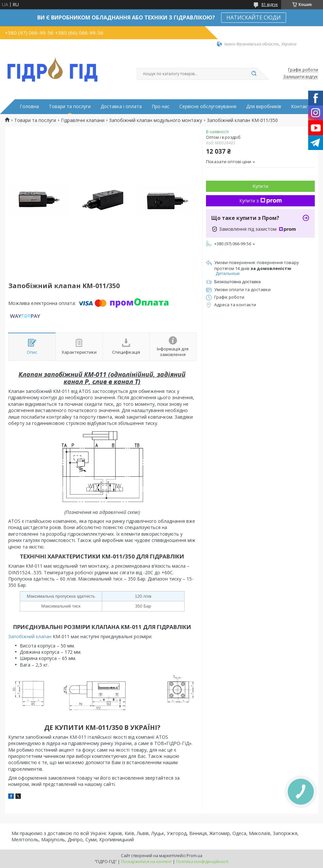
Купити (260, 186)
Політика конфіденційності (202, 862)
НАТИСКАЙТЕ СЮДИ (254, 17)
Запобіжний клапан (30, 636)
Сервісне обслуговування (208, 106)
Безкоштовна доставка (237, 282)
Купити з (261, 201)
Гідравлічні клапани (83, 120)
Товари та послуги (70, 106)
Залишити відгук (301, 77)
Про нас (161, 106)
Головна (29, 106)
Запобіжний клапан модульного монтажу (156, 120)
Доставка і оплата (121, 106)
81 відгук (270, 4)
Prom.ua (194, 856)
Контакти (302, 106)
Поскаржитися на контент (146, 862)
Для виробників (264, 106)
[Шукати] (254, 74)
